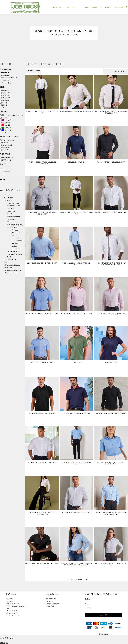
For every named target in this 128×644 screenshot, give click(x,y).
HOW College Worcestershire (16, 606)
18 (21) (4, 105)
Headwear (12, 214)
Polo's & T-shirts (14, 203)
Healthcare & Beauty (15, 254)
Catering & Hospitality (16, 225)
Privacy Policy (50, 606)
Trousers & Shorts (14, 206)
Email (87, 604)
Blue (6, 130)
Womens (19, 241)
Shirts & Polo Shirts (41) (9, 78)
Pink (6, 123)
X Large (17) (6, 98)
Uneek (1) (5, 150)
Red (6, 125)
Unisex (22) (6, 80)
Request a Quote (12, 613)
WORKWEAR (5, 73)
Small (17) (5, 90)
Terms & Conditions (52, 604)
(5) (6, 128)
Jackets (15, 246)
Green (7, 128)
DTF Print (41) (7, 160)
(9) (6, 123)
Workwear (10, 599)
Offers (6, 262)
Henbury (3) (6, 143)
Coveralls (11, 219)
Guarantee (49, 601)
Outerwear (12, 211)
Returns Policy (51, 599)
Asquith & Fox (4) (8, 140)
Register (95, 7)
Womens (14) (6, 83)
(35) (6, 130)
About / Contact (12, 611)
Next (72, 579)
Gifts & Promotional (11, 260)
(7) (6, 118)
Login (87, 7)
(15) (6, 125)
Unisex (19, 238)
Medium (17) (6, 93)
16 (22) (4, 103)
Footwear (11, 208)
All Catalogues (9, 198)
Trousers (15, 230)
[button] (58, 7)
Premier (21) (6, 148)
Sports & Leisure (14, 252)
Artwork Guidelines (13, 616)
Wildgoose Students (11, 273)
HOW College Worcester (12, 270)
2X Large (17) (7, 100)
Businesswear (5, 75)
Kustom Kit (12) (7, 145)
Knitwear (15, 243)
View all (7, 195)
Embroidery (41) (7, 158)
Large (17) (5, 95)
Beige (6, 118)
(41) (13, 115)
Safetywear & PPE (14, 217)
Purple (7, 120)
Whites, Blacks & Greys (12, 115)
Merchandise (8, 257)
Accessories (16, 249)
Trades (10, 222)
